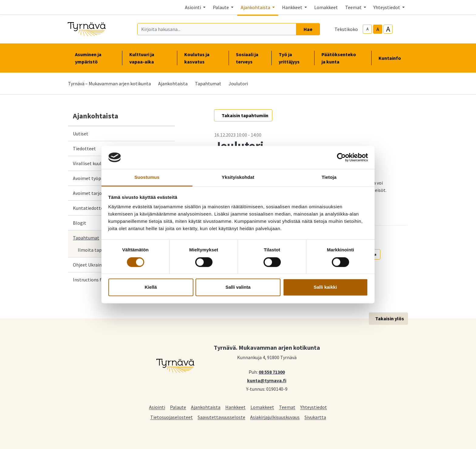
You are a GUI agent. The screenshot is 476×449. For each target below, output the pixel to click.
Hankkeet (235, 407)
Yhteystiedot (314, 407)
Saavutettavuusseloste (221, 417)
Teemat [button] (354, 7)
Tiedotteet (84, 148)
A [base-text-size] (378, 29)
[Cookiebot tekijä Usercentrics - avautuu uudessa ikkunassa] (341, 157)
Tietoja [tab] (329, 177)
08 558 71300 (272, 372)
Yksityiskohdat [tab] (238, 177)
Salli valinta (238, 287)
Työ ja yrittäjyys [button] (293, 58)
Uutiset (81, 134)
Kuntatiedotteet (90, 208)
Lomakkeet (326, 7)
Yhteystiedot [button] (387, 7)
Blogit (80, 223)
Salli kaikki (325, 287)
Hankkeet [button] (293, 7)
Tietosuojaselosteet (172, 417)
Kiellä (151, 287)
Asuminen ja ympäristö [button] (95, 58)
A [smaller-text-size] (367, 29)
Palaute (178, 407)
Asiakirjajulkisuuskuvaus (275, 417)
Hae (308, 29)
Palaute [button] (221, 7)
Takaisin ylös (390, 318)
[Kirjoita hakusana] (217, 29)
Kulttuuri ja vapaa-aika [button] (149, 58)
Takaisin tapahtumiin (245, 115)
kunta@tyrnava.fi (267, 380)
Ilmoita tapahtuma (98, 250)
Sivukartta (315, 417)
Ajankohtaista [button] (256, 7)
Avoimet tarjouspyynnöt (98, 193)
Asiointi (157, 407)
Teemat (287, 407)
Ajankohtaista (173, 83)
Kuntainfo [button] (392, 58)
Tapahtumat (208, 83)
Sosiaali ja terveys (247, 58)
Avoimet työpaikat (92, 178)
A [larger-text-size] (388, 29)
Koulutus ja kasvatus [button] (203, 58)
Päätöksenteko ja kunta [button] (343, 58)
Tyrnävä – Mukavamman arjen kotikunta (109, 83)
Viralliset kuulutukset (95, 163)
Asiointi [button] (193, 7)
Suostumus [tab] (147, 177)
